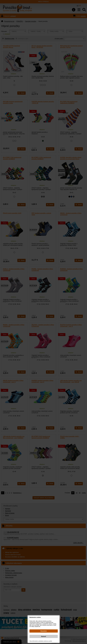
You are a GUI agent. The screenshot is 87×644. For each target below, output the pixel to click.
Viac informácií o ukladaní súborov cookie (41, 641)
